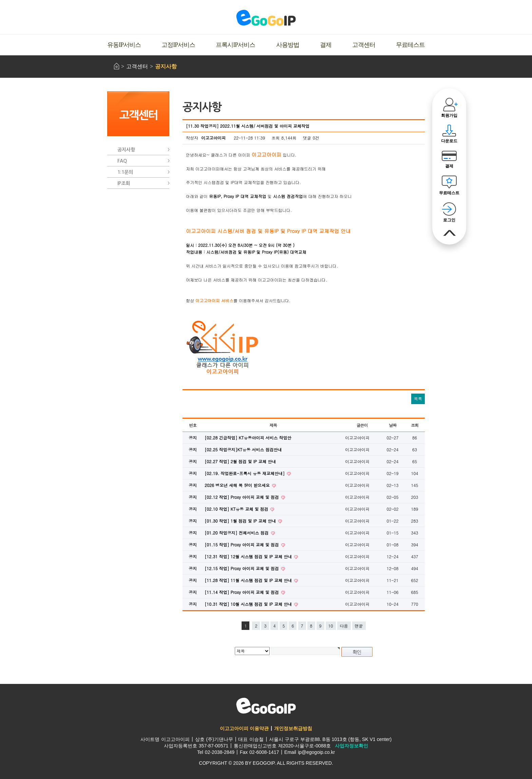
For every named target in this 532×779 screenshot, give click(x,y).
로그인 (449, 220)
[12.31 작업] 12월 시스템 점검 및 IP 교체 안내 (249, 556)
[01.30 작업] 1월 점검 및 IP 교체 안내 (241, 521)
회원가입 (449, 115)
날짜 (393, 425)
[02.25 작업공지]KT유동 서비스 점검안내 (243, 449)
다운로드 (449, 141)
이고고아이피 (266, 706)
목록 (418, 398)
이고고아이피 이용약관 (244, 728)
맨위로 (449, 233)
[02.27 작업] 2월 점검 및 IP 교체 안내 (240, 461)
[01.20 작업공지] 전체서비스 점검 (237, 533)
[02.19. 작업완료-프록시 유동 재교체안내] (245, 473)
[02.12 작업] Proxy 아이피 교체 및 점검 (242, 497)
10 (331, 626)
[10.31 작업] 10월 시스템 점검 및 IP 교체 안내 (249, 604)
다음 (344, 626)
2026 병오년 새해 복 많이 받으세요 (238, 485)
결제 (326, 45)
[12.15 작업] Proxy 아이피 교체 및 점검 (242, 568)
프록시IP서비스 (235, 45)
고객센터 (364, 45)
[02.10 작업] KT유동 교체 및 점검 (237, 509)
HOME (117, 66)
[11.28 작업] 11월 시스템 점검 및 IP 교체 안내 (249, 580)
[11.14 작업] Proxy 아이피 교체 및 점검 (242, 592)
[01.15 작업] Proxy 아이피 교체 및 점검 (242, 545)
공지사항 (166, 66)
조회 (415, 425)
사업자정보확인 (351, 746)
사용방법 (288, 45)
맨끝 (359, 626)
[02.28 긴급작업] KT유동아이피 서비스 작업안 (248, 438)
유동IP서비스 (124, 45)
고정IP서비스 (178, 45)
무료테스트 (410, 45)
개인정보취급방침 (293, 728)
